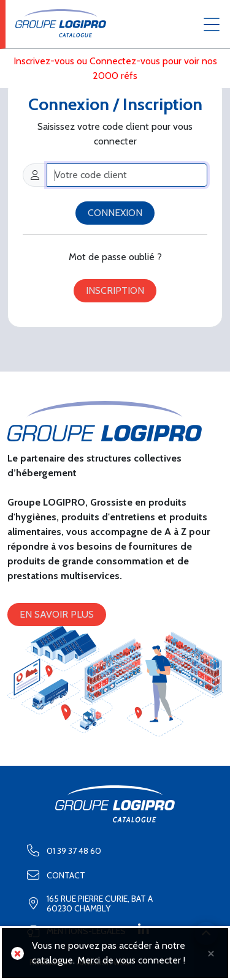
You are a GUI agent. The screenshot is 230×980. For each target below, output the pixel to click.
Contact (52, 875)
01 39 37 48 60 (60, 851)
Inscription (115, 290)
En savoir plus (57, 614)
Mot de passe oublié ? (115, 257)
